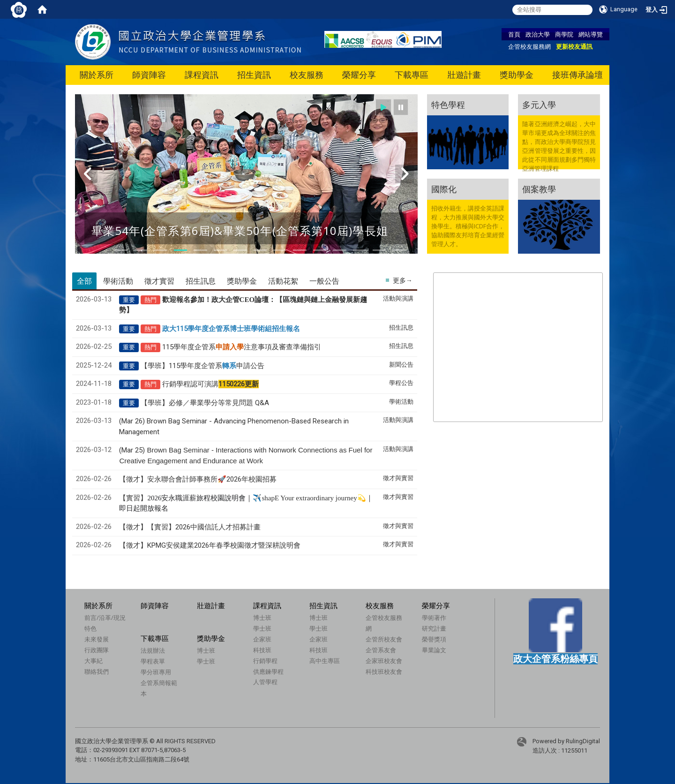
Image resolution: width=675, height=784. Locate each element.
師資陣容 (149, 75)
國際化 (444, 189)
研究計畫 (434, 628)
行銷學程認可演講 (210, 384)
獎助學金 (517, 75)
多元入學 (539, 105)
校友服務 (307, 75)
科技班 (262, 650)
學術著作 (434, 618)
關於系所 (97, 75)
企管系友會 (381, 650)
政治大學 (538, 34)
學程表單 (153, 661)
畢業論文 (434, 650)
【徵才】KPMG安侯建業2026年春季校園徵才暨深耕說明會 (210, 545)
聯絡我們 (97, 671)
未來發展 (97, 639)
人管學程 (265, 682)
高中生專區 (325, 661)
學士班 (262, 628)
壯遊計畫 (464, 75)
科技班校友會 (384, 671)
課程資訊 (202, 75)
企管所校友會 (384, 639)
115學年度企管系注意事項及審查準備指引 (242, 347)
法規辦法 (153, 650)
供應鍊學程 (268, 671)
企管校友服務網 (529, 46)
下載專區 (412, 75)
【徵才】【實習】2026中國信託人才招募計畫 (190, 527)
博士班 (262, 618)
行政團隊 (97, 650)
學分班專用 (156, 672)
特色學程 (448, 105)
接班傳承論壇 (577, 75)
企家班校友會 (384, 661)
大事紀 (94, 661)
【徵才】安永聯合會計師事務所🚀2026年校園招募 (198, 479)
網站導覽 (591, 34)
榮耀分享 (359, 75)
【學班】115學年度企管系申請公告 (202, 366)
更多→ (403, 280)
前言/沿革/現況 (105, 618)
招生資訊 (254, 75)
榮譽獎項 (434, 639)
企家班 (262, 639)
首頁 (514, 34)
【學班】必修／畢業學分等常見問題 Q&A (205, 403)
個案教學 (539, 189)
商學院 (564, 34)
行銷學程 (265, 661)
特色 (90, 628)
